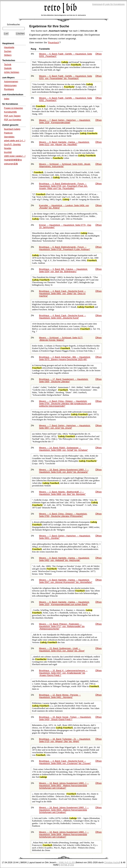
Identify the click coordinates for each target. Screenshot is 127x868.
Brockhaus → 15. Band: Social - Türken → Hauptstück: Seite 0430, (65, 718)
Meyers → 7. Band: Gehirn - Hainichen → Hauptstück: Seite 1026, (65, 121)
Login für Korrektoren (115, 4)
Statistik (8, 68)
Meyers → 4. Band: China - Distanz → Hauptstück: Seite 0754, (65, 404)
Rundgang (9, 89)
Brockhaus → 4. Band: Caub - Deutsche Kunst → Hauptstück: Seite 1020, (63, 317)
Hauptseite (9, 47)
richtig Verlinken (11, 72)
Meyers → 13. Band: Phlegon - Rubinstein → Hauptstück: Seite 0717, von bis (62, 626)
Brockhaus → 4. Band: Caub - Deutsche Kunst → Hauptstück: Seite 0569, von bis (65, 762)
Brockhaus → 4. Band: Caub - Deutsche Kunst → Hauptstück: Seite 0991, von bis (63, 294)
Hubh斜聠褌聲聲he (13, 160)
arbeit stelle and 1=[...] (15, 141)
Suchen (8, 51)
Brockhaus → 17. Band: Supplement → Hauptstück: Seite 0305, (64, 380)
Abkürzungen (10, 85)
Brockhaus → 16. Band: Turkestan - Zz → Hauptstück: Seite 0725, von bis (65, 740)
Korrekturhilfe (10, 112)
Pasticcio (8, 133)
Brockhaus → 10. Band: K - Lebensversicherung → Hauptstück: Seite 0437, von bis (63, 673)
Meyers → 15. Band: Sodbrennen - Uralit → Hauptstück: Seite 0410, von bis (62, 650)
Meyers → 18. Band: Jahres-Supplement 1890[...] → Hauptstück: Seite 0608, (64, 835)
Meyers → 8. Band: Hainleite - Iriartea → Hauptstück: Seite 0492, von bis (64, 559)
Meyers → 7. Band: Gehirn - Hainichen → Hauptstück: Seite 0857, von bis (65, 427)
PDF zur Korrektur (13, 120)
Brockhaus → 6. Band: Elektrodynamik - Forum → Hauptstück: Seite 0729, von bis (63, 186)
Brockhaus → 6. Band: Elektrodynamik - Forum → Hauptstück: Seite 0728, (65, 248)
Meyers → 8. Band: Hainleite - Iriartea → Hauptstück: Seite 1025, (64, 603)
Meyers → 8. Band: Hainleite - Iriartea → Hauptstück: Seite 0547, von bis (66, 581)
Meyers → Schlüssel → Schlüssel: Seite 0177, (61, 339)
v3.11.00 (70, 863)
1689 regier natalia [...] (15, 156)
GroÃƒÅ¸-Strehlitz (12, 145)
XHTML (64, 865)
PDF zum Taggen (12, 116)
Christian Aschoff (112, 863)
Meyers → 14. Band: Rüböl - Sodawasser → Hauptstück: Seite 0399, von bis (64, 449)
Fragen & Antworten (13, 108)
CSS (72, 865)
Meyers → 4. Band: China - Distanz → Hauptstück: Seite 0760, (63, 515)
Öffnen (99, 54)
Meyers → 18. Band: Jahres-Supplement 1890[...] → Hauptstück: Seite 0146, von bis (64, 471)
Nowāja (8, 148)
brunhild (8, 152)
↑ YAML (61, 863)
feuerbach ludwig (12, 129)
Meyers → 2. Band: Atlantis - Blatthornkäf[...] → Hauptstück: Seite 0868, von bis (62, 493)
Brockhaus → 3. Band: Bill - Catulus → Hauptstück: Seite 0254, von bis (63, 270)
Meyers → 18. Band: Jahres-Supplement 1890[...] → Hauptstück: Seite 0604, (64, 810)
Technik (8, 65)
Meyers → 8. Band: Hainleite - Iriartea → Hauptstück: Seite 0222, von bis (64, 143)
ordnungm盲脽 (11, 164)
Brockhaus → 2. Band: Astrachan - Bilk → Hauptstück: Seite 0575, (65, 358)
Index (7, 99)
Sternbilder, (9, 137)
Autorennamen (11, 82)
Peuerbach (54, 43)
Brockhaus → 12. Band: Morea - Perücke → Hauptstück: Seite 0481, (60, 696)
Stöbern (8, 55)
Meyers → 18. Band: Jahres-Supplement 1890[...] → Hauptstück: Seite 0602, (64, 786)
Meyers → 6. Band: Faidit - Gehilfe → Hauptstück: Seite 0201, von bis (66, 77)
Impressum (98, 4)
